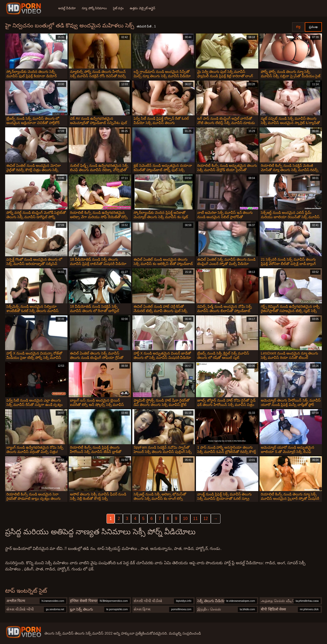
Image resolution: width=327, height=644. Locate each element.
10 (185, 519)
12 (206, 519)
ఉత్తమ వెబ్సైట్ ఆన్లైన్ (142, 8)
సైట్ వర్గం (118, 8)
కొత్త (298, 27)
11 (195, 519)
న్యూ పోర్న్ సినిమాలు (94, 8)
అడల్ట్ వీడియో (67, 8)
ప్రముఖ (313, 27)
